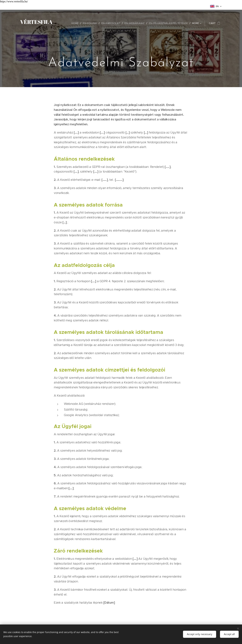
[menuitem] (77, 23)
